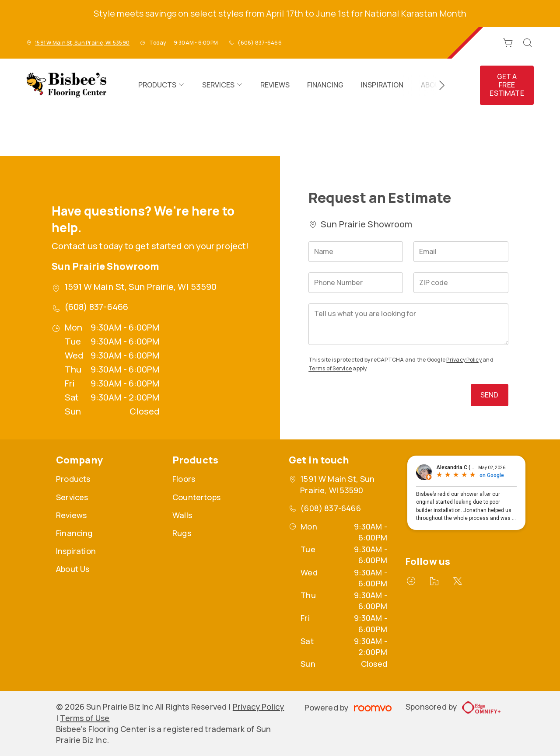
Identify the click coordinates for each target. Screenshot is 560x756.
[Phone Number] (356, 283)
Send (490, 395)
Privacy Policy (464, 360)
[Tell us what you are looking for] (408, 324)
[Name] (356, 252)
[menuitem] (161, 85)
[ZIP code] (461, 283)
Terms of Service (330, 368)
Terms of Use (85, 718)
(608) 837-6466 (259, 43)
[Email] (461, 252)
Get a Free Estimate (507, 85)
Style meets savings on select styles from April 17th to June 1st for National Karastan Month (280, 13)
